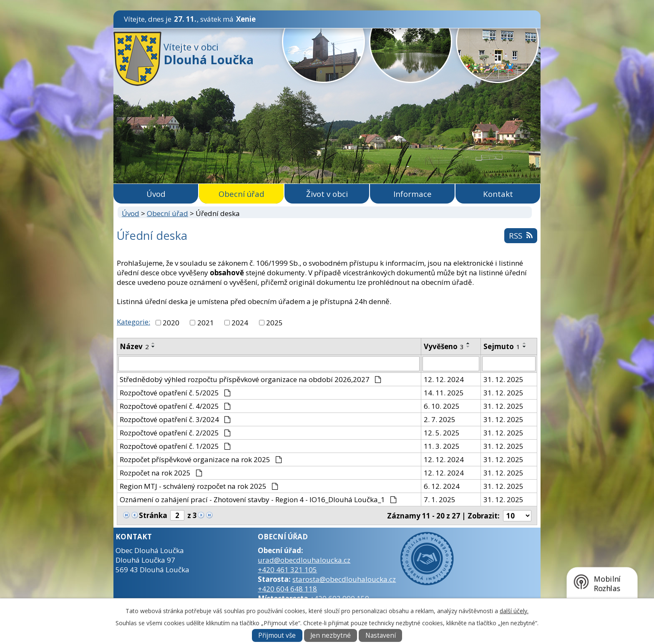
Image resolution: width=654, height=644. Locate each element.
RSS (521, 235)
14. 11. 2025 (444, 393)
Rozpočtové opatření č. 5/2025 (175, 393)
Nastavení (381, 635)
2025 (274, 323)
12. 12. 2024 (444, 379)
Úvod (156, 194)
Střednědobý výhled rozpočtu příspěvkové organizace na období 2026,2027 (250, 379)
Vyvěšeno (444, 346)
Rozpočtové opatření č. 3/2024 (175, 419)
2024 (240, 323)
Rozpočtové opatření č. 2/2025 (175, 433)
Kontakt (498, 194)
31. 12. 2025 (503, 379)
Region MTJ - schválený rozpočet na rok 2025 (199, 486)
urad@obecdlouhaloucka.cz (304, 560)
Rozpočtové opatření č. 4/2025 (175, 406)
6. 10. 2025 (442, 406)
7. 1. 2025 (440, 499)
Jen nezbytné (331, 635)
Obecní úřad (241, 194)
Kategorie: (133, 322)
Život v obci (327, 194)
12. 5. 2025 (442, 433)
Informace (413, 194)
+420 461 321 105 (287, 570)
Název (134, 346)
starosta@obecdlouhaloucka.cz (344, 579)
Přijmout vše (277, 635)
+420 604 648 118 (287, 589)
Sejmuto (502, 346)
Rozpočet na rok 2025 (161, 473)
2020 (171, 323)
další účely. (514, 611)
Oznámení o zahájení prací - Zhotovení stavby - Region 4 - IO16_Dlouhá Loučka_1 (258, 499)
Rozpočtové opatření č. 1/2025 (175, 446)
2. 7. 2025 (440, 419)
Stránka (153, 515)
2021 (206, 323)
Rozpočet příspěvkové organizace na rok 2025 (201, 459)
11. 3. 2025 (442, 446)
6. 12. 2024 (442, 486)
